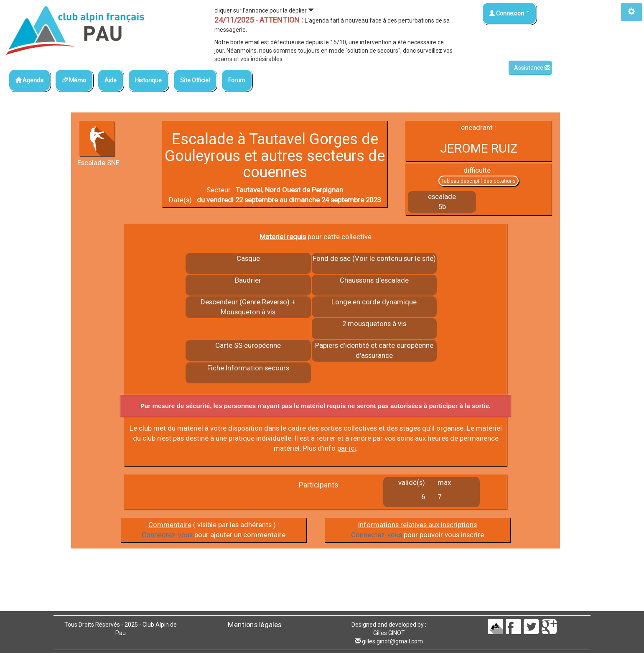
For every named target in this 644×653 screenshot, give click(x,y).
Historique (148, 80)
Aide (111, 80)
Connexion (509, 13)
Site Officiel (195, 80)
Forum (237, 80)
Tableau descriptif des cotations (479, 181)
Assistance (532, 68)
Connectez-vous (167, 535)
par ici (347, 448)
